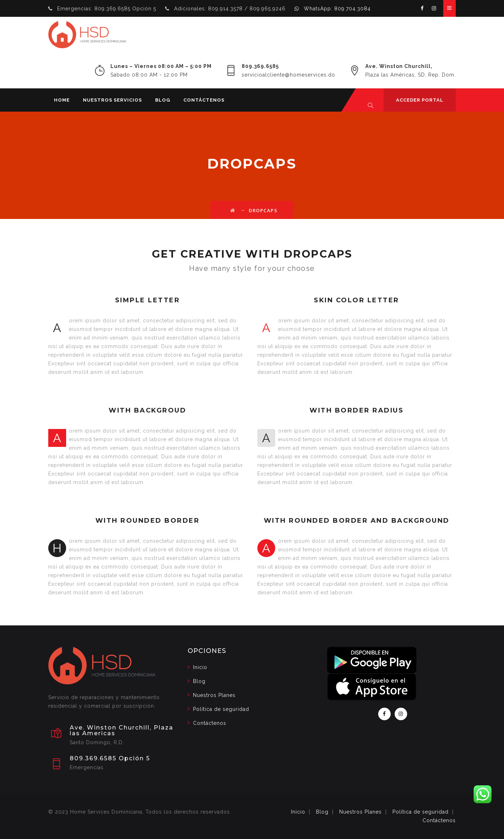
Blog (163, 100)
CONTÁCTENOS (204, 100)
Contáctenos (210, 723)
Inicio (200, 667)
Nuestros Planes (214, 695)
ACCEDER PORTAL (420, 100)
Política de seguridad (221, 709)
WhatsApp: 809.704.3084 (337, 9)
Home (62, 100)
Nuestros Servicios (112, 100)
